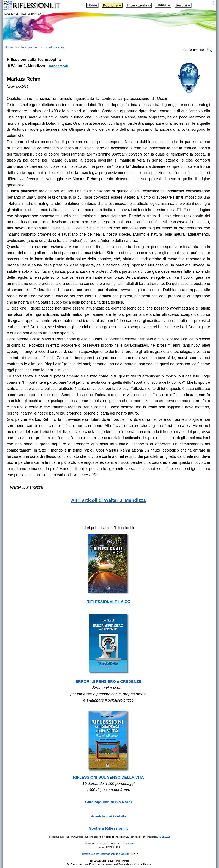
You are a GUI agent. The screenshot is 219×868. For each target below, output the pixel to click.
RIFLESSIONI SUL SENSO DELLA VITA (109, 777)
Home (9, 47)
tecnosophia (30, 47)
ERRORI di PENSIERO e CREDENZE (108, 682)
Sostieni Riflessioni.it (108, 828)
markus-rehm (55, 47)
